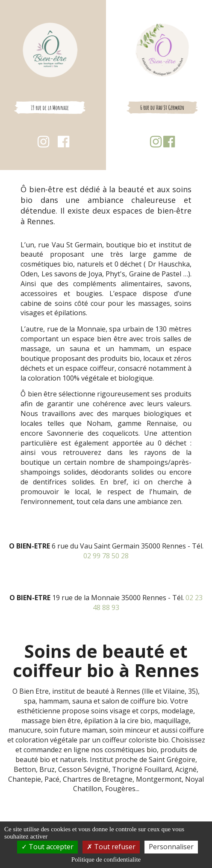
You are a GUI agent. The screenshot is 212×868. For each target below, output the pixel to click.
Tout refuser (111, 847)
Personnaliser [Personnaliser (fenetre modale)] (171, 847)
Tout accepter (47, 847)
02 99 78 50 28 (106, 556)
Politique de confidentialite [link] (106, 859)
